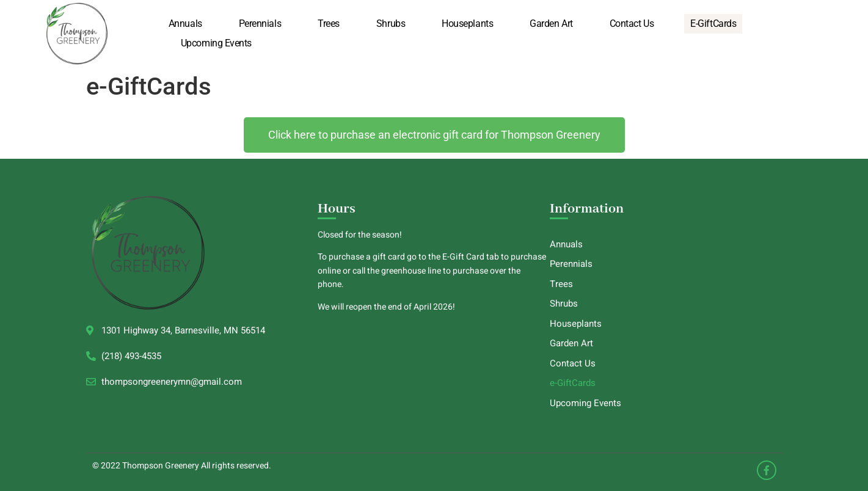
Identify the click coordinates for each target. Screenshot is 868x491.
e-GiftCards (713, 24)
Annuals (185, 24)
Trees (329, 24)
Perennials (260, 24)
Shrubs (391, 24)
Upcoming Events (216, 43)
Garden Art (551, 24)
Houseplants (467, 24)
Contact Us (632, 24)
